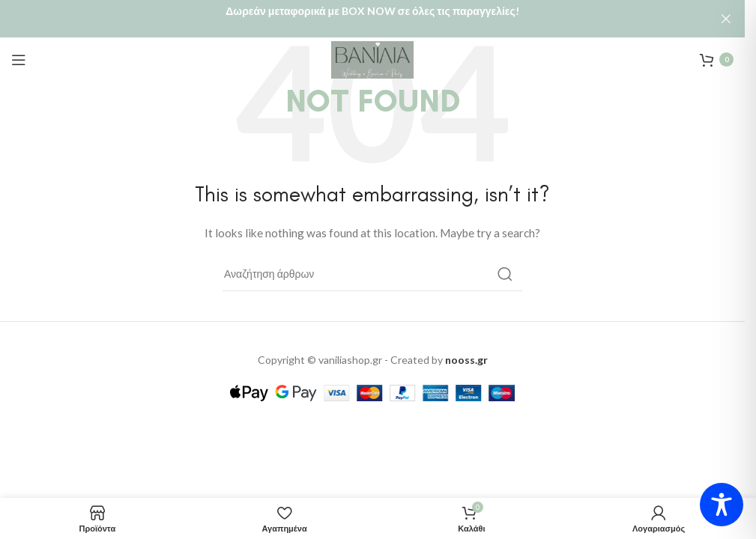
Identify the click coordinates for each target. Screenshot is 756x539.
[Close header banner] (726, 19)
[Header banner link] (372, 19)
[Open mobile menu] (19, 46)
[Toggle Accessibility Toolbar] (722, 505)
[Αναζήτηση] (372, 261)
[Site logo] (373, 45)
